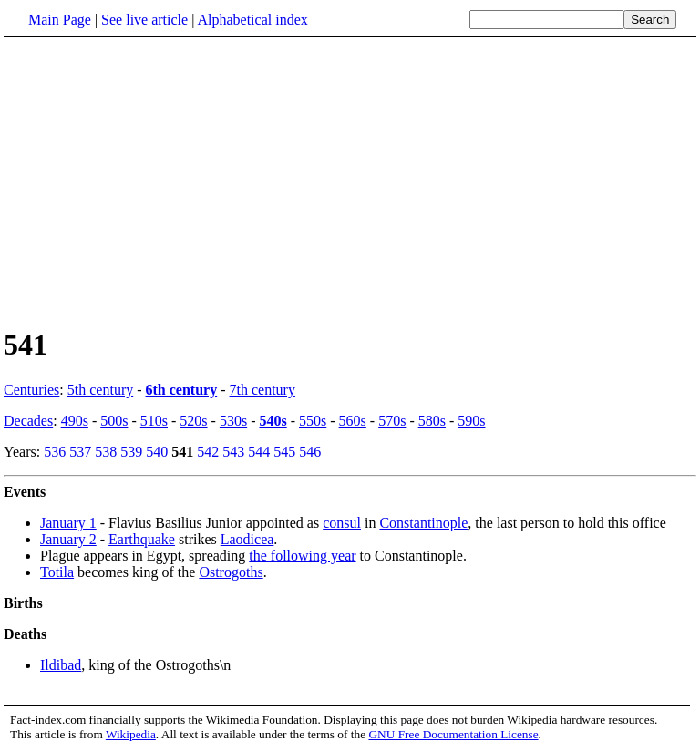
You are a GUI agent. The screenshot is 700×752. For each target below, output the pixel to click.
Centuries (31, 390)
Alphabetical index (252, 20)
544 (259, 452)
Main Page (60, 20)
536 (55, 452)
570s (392, 421)
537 (80, 452)
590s (471, 421)
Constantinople (423, 523)
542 (208, 452)
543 (233, 452)
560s (353, 421)
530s (233, 421)
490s (75, 421)
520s (193, 421)
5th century (100, 390)
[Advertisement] (350, 181)
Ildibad (61, 665)
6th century (182, 390)
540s (273, 421)
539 (131, 452)
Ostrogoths (231, 572)
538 (106, 452)
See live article (144, 20)
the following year (302, 556)
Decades (28, 421)
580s (432, 421)
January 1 (68, 523)
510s (154, 421)
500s (114, 421)
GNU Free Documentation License (453, 734)
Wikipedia (131, 734)
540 (157, 452)
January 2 (68, 539)
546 (310, 452)
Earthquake (142, 539)
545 (284, 452)
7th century (262, 390)
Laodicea (247, 539)
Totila (57, 572)
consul (342, 523)
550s (313, 421)
